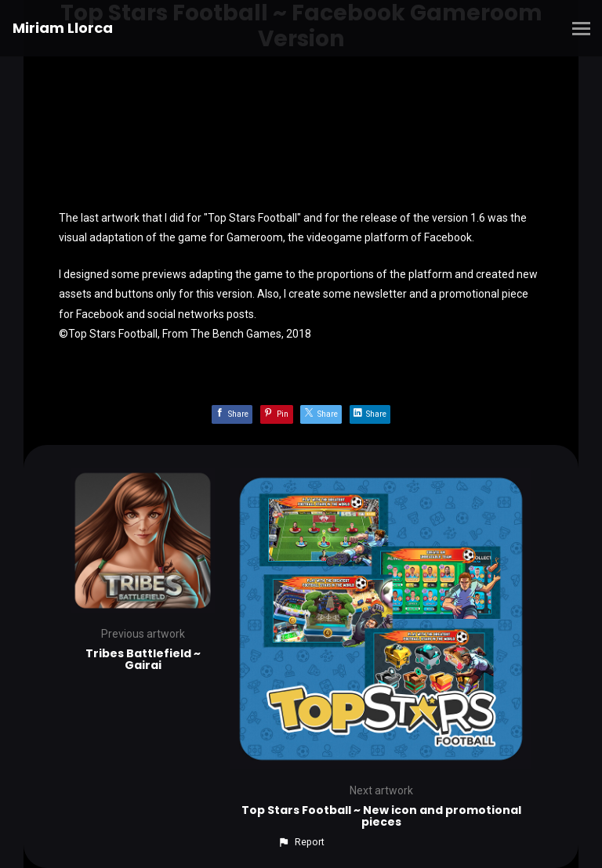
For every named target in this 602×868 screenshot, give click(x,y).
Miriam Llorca (63, 28)
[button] (301, 842)
